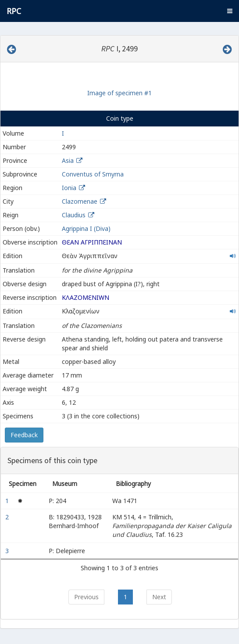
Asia (68, 160)
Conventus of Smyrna (93, 174)
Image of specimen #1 (119, 93)
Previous (86, 597)
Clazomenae (80, 201)
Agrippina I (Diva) (86, 228)
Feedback (24, 435)
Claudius (74, 215)
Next (159, 597)
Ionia (69, 188)
